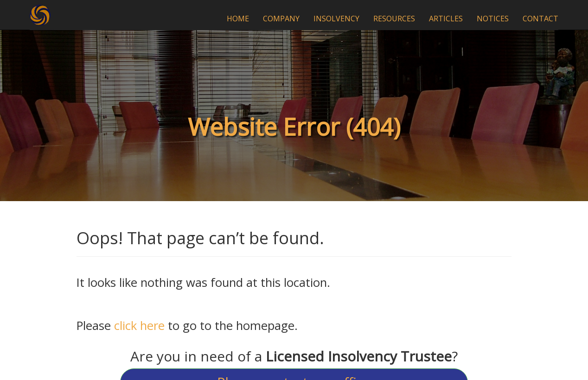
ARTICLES (446, 19)
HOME (238, 19)
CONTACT (540, 19)
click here (139, 326)
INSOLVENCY (336, 19)
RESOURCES (394, 19)
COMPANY (281, 19)
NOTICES (493, 19)
